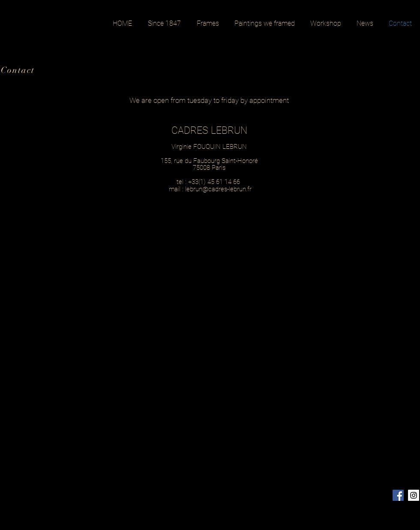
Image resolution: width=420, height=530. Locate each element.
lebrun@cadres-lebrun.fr (218, 189)
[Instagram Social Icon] (414, 495)
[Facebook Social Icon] (398, 495)
